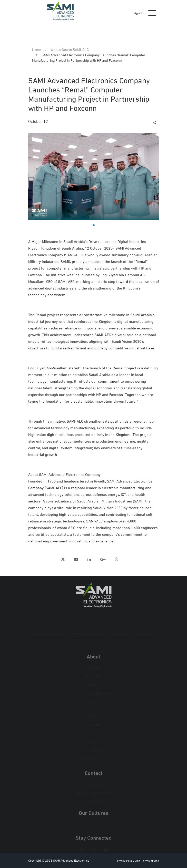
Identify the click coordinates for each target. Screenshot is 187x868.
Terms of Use (150, 860)
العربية (138, 13)
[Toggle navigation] (152, 13)
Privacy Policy (125, 860)
